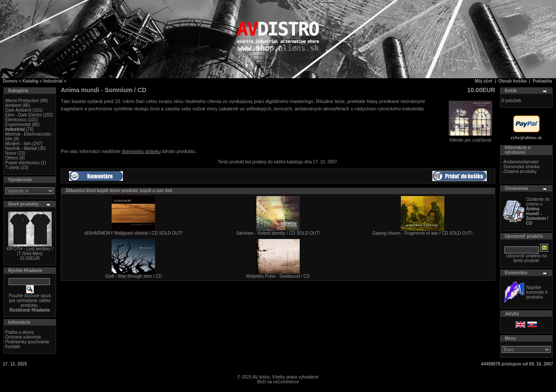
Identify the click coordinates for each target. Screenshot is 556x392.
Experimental (18, 125)
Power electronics (22, 163)
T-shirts (12, 168)
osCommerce (286, 382)
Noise (11, 153)
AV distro (261, 377)
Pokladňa (542, 81)
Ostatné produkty (520, 171)
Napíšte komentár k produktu (537, 292)
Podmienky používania (27, 342)
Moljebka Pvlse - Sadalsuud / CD (278, 276)
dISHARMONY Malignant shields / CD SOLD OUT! (134, 233)
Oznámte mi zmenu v (538, 211)
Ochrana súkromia (23, 337)
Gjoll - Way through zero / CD (133, 276)
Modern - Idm (18, 144)
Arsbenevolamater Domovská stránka (521, 164)
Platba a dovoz (20, 332)
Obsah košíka (512, 81)
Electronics (16, 120)
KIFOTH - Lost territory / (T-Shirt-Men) (30, 251)
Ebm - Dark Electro (23, 115)
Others (12, 158)
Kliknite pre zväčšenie (470, 138)
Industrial (53, 81)
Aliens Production (22, 101)
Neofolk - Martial (21, 148)
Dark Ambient (18, 110)
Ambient (13, 105)
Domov (10, 81)
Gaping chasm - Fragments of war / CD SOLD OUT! (422, 233)
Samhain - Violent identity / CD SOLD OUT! (278, 233)
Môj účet (484, 81)
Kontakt (13, 347)
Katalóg (31, 81)
